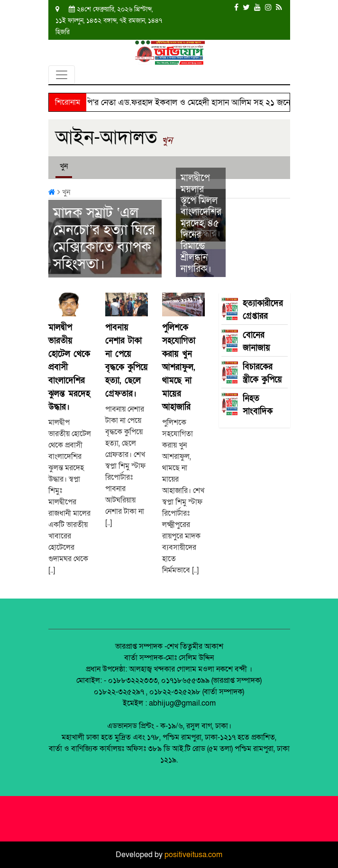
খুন (167, 141)
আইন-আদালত (106, 138)
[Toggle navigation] (62, 75)
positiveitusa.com (193, 855)
